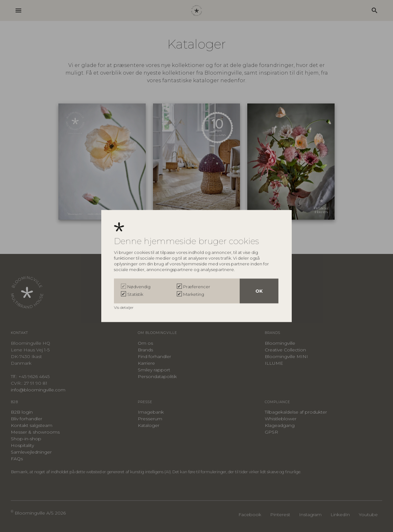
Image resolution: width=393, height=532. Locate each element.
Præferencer (197, 286)
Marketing (194, 294)
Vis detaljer (124, 307)
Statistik (135, 294)
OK (259, 291)
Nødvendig (139, 286)
